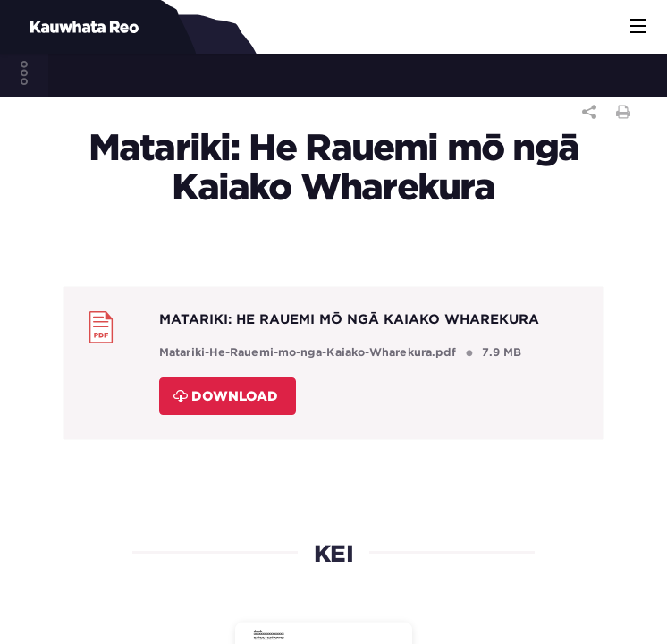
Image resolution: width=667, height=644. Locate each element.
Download (226, 396)
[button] (638, 27)
